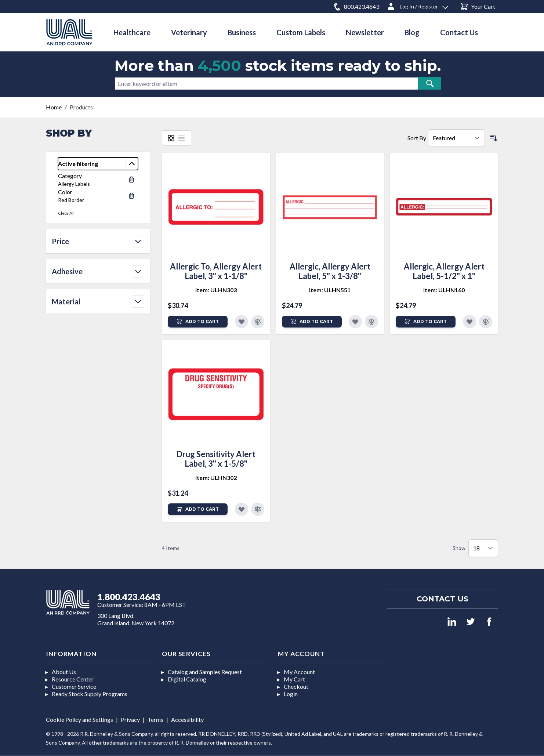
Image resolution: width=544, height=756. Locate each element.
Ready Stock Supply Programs (90, 694)
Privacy (130, 719)
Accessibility (187, 719)
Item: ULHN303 (216, 290)
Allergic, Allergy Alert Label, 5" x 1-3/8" (330, 271)
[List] (181, 138)
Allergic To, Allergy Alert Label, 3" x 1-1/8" (216, 271)
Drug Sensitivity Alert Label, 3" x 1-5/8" (216, 459)
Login (291, 694)
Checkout (296, 686)
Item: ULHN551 (330, 290)
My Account (299, 672)
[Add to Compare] (258, 322)
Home (54, 107)
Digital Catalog (187, 679)
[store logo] (69, 32)
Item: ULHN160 (444, 290)
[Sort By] (456, 138)
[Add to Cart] (198, 322)
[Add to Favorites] (242, 322)
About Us (64, 672)
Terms (155, 719)
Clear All (66, 213)
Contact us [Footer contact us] (443, 599)
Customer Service (74, 686)
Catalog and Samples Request (205, 672)
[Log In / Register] (417, 5)
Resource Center (73, 679)
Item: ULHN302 (216, 478)
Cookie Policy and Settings (79, 719)
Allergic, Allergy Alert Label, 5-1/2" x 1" (444, 271)
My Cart (294, 679)
